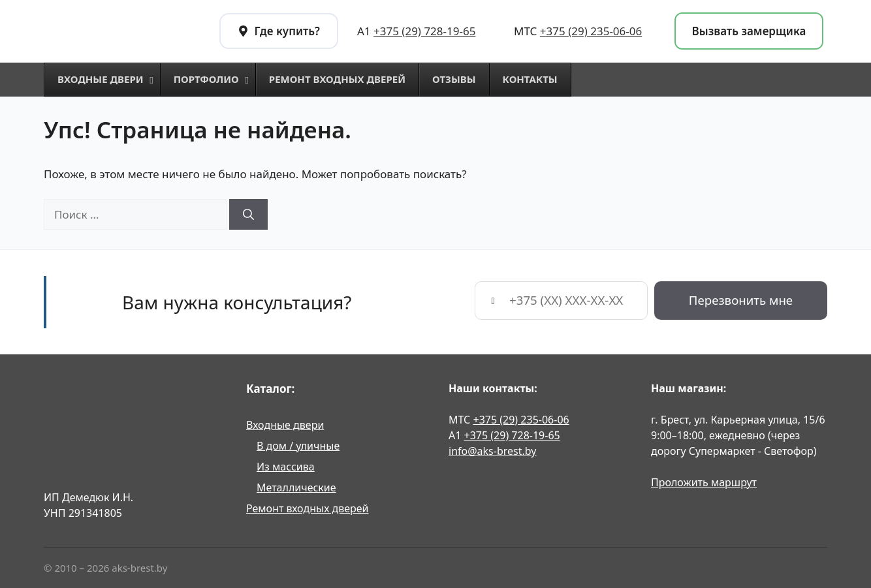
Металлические (296, 487)
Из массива (286, 467)
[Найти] (248, 215)
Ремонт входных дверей (308, 508)
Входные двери (285, 425)
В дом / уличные (298, 446)
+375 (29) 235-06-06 (591, 31)
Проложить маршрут (704, 482)
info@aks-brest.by (492, 451)
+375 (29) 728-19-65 (424, 31)
